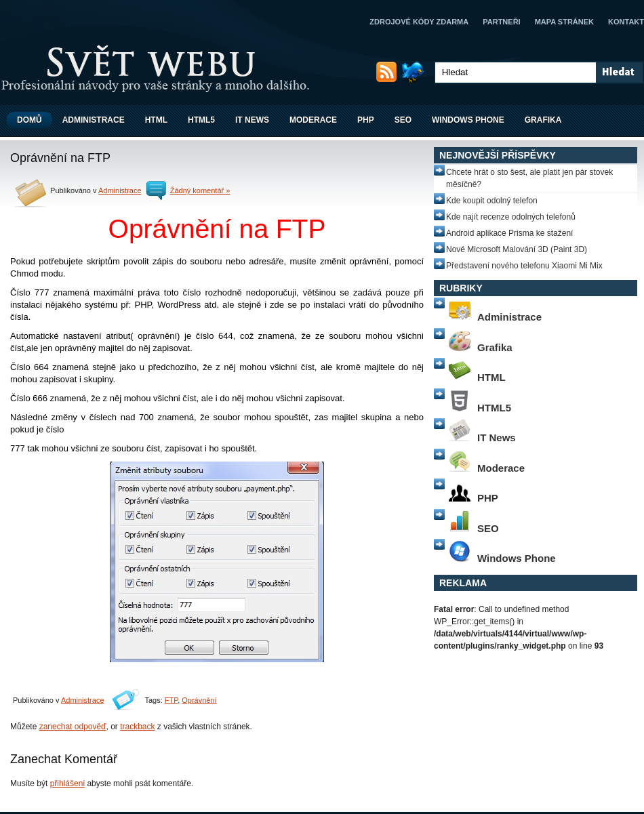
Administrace (94, 120)
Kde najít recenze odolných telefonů (511, 217)
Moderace (313, 120)
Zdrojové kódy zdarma (419, 22)
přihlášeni (67, 784)
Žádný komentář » (200, 190)
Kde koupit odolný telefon (492, 201)
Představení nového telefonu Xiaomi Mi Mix (524, 266)
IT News (252, 120)
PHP (366, 120)
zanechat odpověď (73, 727)
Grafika (543, 120)
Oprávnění (199, 699)
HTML (156, 120)
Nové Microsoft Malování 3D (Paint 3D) (517, 249)
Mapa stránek (564, 22)
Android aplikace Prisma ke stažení (509, 233)
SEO (403, 120)
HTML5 (201, 120)
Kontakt (626, 22)
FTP (171, 699)
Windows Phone (468, 120)
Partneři (501, 22)
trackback (137, 727)
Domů (29, 120)
